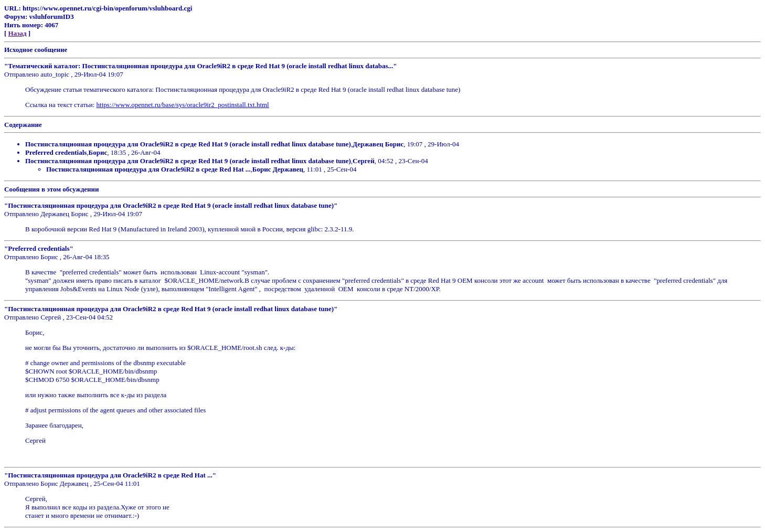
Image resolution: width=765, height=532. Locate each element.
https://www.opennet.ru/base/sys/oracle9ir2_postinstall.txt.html (183, 105)
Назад (18, 33)
